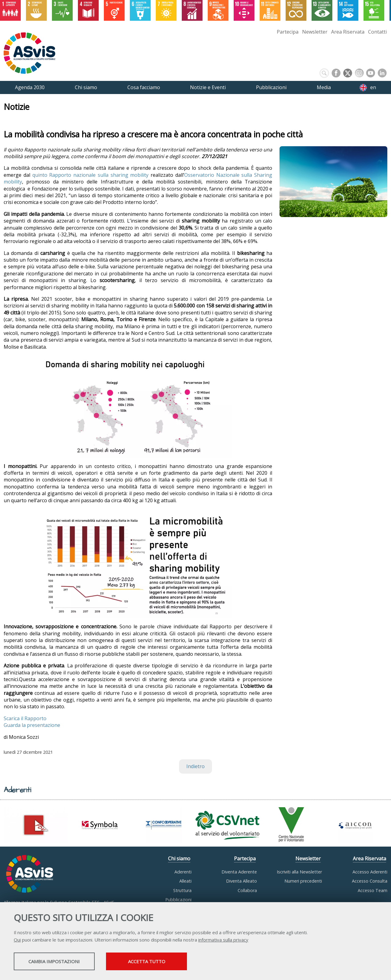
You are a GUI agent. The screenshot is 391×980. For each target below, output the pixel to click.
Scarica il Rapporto (25, 718)
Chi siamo (179, 858)
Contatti (377, 32)
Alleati (185, 881)
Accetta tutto (172, 962)
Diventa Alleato (241, 881)
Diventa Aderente (239, 872)
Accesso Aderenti (370, 872)
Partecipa (288, 32)
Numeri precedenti (303, 881)
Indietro (195, 766)
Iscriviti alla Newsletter (299, 872)
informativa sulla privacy (223, 940)
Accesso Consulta (370, 881)
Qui (17, 940)
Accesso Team (373, 890)
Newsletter (315, 32)
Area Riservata (348, 32)
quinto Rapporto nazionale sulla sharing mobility (91, 175)
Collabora (247, 890)
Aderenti (183, 872)
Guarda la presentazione (32, 725)
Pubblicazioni (178, 900)
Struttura (182, 890)
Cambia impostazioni (62, 962)
